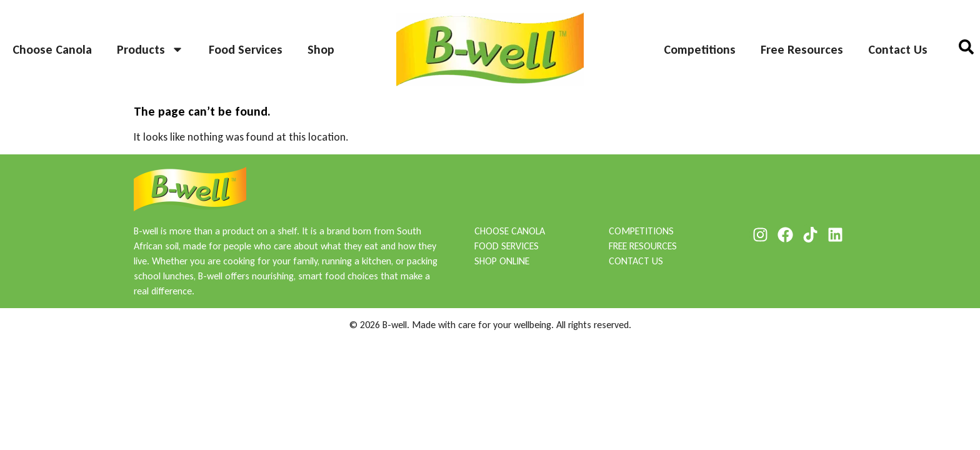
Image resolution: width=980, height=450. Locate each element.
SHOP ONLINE (502, 261)
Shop (321, 49)
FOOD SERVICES (507, 246)
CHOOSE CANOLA (510, 231)
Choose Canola (52, 49)
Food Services (246, 49)
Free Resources (802, 49)
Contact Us (898, 49)
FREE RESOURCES (643, 246)
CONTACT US (636, 261)
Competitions (700, 49)
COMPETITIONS (641, 231)
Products (150, 49)
